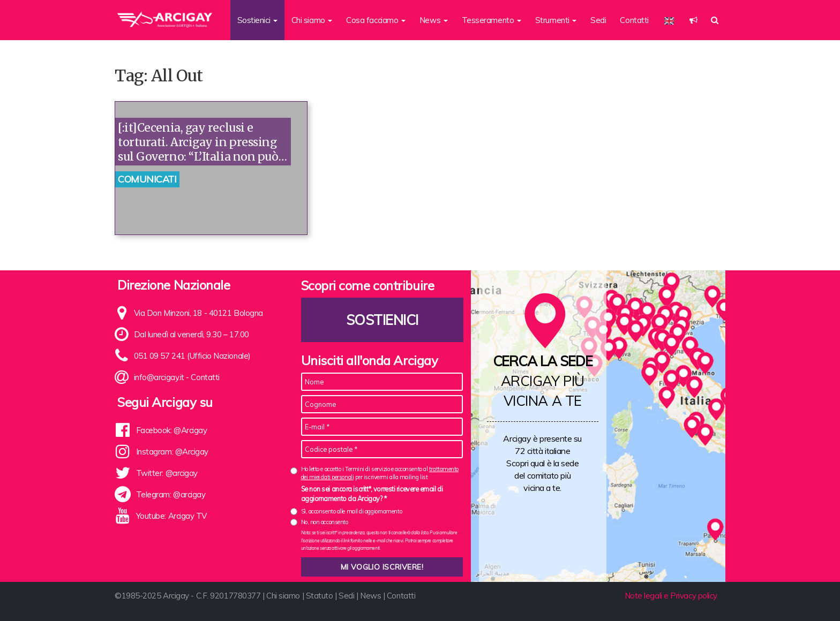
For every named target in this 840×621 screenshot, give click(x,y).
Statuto (320, 596)
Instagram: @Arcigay (172, 452)
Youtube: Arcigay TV (171, 516)
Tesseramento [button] (492, 20)
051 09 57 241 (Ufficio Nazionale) (192, 356)
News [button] (434, 20)
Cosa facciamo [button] (376, 20)
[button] (693, 20)
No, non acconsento (325, 522)
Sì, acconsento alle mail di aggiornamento (352, 511)
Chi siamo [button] (312, 20)
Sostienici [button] (257, 20)
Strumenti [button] (556, 20)
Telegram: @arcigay (171, 494)
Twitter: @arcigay (167, 473)
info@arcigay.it (159, 377)
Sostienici (382, 320)
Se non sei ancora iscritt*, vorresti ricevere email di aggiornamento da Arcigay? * (372, 494)
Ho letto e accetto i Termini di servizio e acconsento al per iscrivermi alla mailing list (380, 473)
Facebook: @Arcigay (172, 430)
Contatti (634, 20)
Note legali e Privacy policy (671, 596)
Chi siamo (283, 596)
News (370, 596)
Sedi (598, 20)
